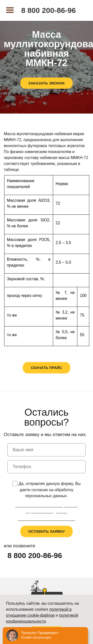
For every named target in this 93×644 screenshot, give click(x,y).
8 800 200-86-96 (48, 10)
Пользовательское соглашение (46, 519)
